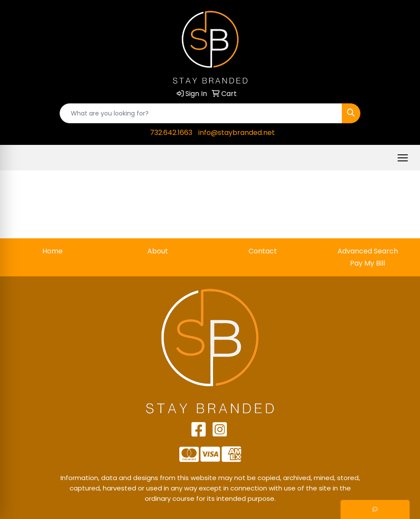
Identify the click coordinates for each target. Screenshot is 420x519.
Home (52, 251)
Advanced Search (368, 251)
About (158, 251)
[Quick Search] (201, 113)
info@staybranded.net (237, 133)
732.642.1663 (171, 133)
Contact (263, 251)
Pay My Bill (367, 263)
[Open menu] (403, 158)
